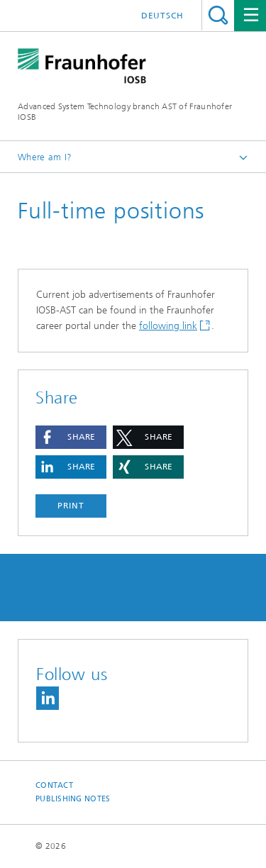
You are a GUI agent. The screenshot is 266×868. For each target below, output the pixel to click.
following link (168, 326)
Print (71, 506)
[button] (71, 437)
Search (218, 15)
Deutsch (162, 16)
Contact (54, 785)
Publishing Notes (73, 799)
